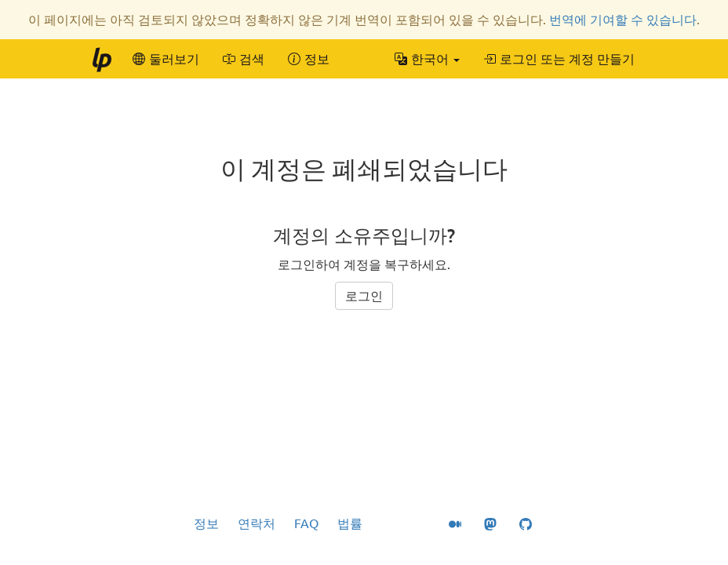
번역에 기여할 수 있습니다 (623, 20)
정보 (206, 523)
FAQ (306, 523)
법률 (350, 523)
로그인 (364, 296)
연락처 (257, 523)
